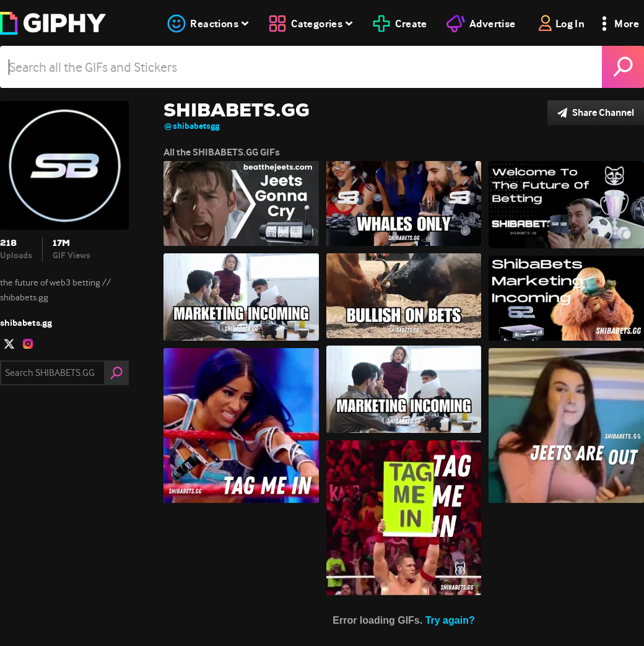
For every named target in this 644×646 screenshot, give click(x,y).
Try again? (450, 620)
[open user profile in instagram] (28, 344)
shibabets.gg (26, 323)
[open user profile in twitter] (9, 344)
